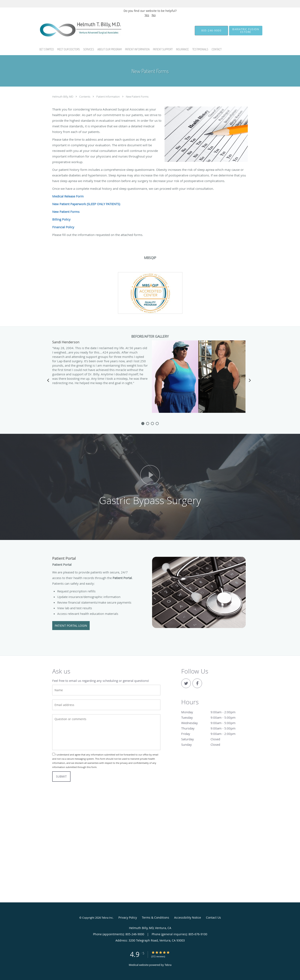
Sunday (213, 744)
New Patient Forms (137, 97)
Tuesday (213, 717)
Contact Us (213, 917)
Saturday (213, 739)
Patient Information (108, 97)
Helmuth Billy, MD (63, 97)
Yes (147, 15)
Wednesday (213, 723)
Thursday (213, 728)
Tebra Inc (107, 918)
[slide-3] (157, 424)
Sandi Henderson (66, 342)
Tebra (168, 965)
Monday (213, 712)
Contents (85, 97)
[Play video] (150, 475)
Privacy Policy (128, 917)
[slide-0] (143, 424)
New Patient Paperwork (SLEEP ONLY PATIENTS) (86, 204)
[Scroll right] (250, 380)
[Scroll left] (48, 380)
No (154, 15)
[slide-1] (148, 424)
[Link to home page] (72, 31)
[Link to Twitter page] (186, 683)
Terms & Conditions (156, 917)
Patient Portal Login (71, 626)
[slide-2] (152, 424)
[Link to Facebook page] (197, 683)
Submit (61, 776)
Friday (213, 734)
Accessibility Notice (188, 917)
